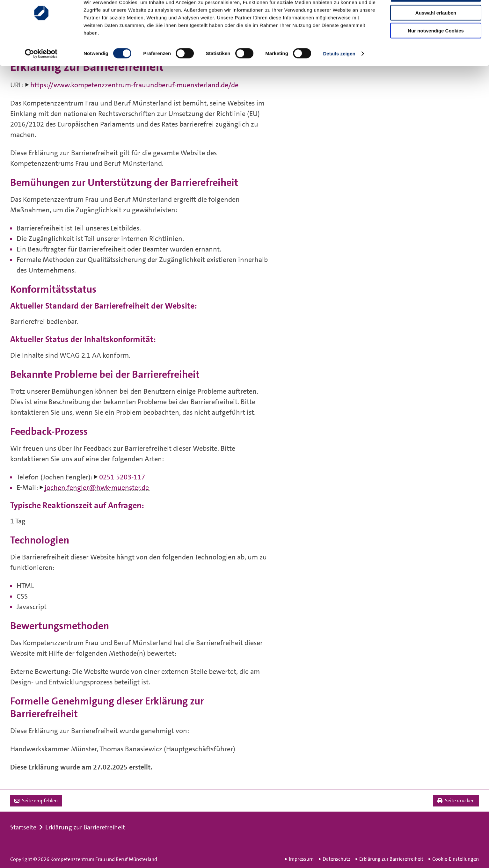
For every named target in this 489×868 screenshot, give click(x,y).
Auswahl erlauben (436, 34)
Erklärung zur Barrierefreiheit (85, 827)
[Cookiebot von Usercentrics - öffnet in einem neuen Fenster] (41, 75)
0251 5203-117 (122, 477)
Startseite (23, 827)
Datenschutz (335, 859)
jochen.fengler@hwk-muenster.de (98, 488)
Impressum (299, 859)
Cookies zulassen (436, 15)
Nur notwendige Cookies (436, 51)
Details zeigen (339, 74)
